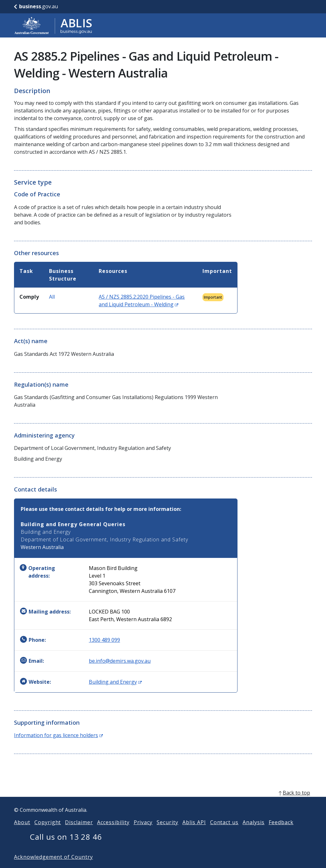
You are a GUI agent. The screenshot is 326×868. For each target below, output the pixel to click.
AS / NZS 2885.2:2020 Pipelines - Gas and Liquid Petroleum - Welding (142, 301)
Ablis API (194, 832)
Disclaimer (79, 832)
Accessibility (113, 832)
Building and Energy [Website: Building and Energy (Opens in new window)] (115, 682)
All (52, 297)
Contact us (224, 832)
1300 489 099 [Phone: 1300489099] (104, 640)
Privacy (143, 832)
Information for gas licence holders (58, 735)
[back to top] (163, 803)
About (22, 832)
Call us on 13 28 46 (66, 847)
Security (167, 832)
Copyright (48, 832)
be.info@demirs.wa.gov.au (120, 661)
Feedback (281, 832)
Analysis (254, 832)
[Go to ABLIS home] (53, 25)
